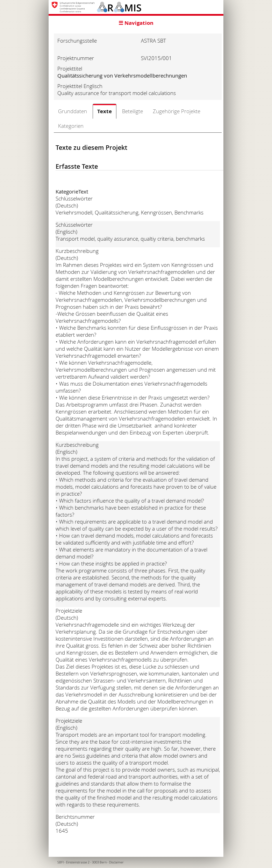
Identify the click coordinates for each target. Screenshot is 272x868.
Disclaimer (116, 862)
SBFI (60, 862)
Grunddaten (73, 111)
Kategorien (71, 126)
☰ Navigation (136, 23)
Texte (105, 111)
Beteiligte (133, 111)
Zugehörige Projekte (177, 111)
